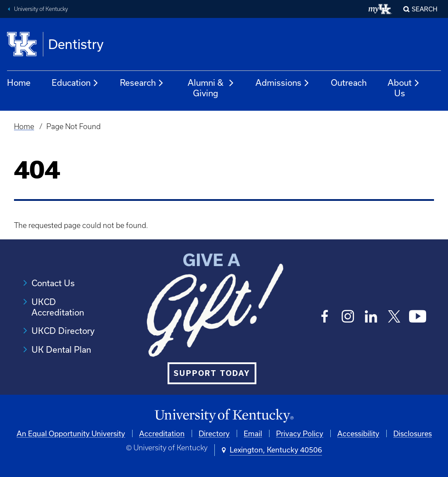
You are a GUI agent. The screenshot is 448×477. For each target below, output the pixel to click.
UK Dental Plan (61, 349)
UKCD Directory (63, 331)
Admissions (283, 83)
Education (75, 83)
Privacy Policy (300, 433)
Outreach (349, 82)
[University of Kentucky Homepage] (224, 416)
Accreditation (162, 433)
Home (19, 82)
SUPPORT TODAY (212, 373)
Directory (214, 433)
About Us (404, 88)
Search (425, 9)
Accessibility (358, 433)
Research (142, 83)
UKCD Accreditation (58, 307)
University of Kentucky (41, 9)
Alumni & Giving (211, 88)
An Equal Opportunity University (71, 433)
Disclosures (413, 433)
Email (253, 433)
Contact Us (53, 283)
